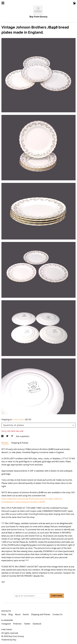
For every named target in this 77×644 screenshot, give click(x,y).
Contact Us (57, 614)
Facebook (37, 624)
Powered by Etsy (9, 640)
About (18, 614)
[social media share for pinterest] (12, 436)
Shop (4, 614)
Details (5, 443)
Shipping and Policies (41, 614)
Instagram (6, 624)
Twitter (27, 624)
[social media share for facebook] (3, 436)
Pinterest (18, 624)
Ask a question (23, 436)
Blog (11, 614)
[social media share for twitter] (8, 436)
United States (18, 419)
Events (26, 614)
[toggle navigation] (3, 3)
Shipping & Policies (20, 443)
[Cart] (74, 4)
